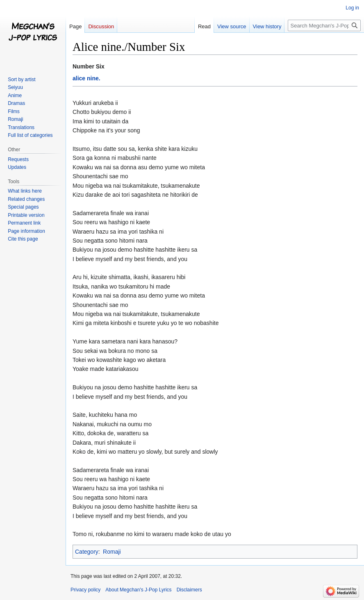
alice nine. (86, 78)
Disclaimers (189, 590)
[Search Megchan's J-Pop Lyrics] (324, 25)
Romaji (112, 552)
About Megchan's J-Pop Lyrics (138, 590)
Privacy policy (85, 590)
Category (87, 552)
